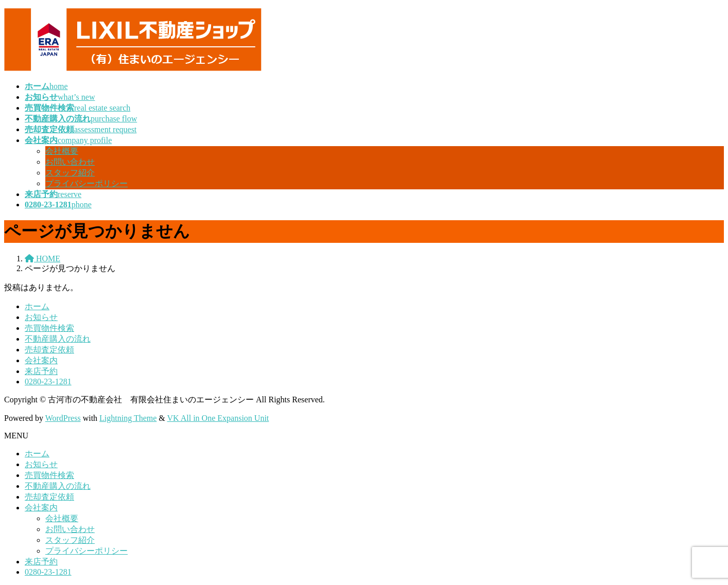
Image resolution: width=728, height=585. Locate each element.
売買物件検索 (49, 328)
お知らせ (41, 317)
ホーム (37, 306)
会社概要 (62, 151)
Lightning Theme (128, 418)
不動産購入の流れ (58, 339)
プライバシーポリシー (86, 183)
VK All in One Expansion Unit (218, 418)
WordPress (63, 418)
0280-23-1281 (48, 382)
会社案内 (41, 360)
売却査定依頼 (49, 350)
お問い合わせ (70, 162)
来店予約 (41, 371)
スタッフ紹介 (70, 173)
